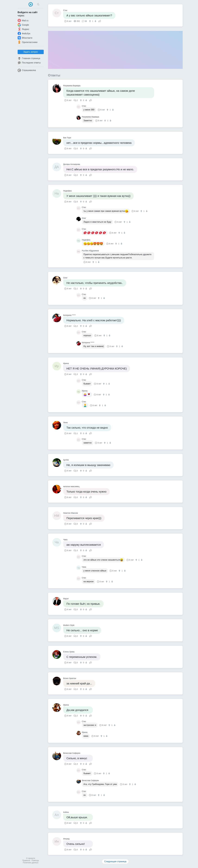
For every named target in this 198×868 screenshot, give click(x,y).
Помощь (35, 860)
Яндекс (23, 29)
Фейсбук (24, 33)
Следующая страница (115, 861)
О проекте (31, 858)
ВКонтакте (25, 38)
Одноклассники (28, 42)
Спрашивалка (27, 70)
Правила (26, 860)
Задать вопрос (31, 52)
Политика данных (31, 863)
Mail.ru (23, 20)
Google (23, 25)
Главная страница (29, 58)
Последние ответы (29, 63)
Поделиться (100, 21)
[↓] (95, 21)
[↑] (90, 21)
